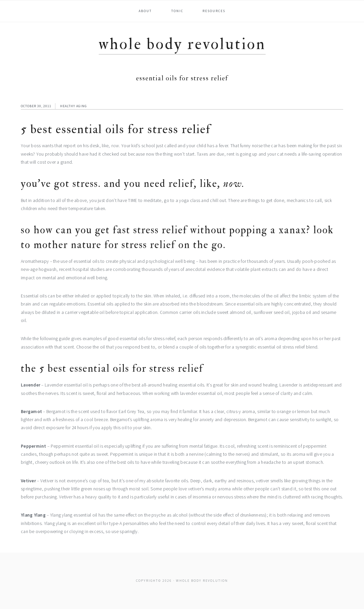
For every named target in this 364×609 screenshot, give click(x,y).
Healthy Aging (74, 106)
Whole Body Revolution (182, 44)
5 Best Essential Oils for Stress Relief (116, 129)
